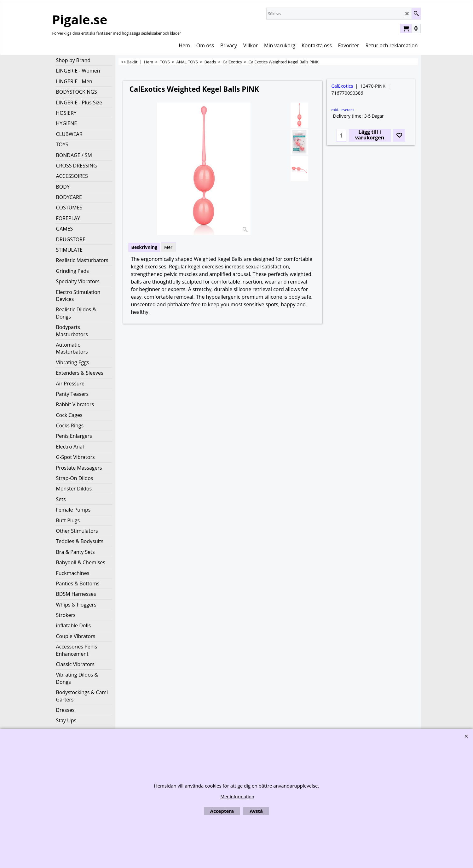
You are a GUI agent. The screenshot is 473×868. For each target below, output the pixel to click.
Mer (168, 247)
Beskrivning (144, 247)
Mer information (237, 797)
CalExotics (342, 86)
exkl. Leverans (343, 110)
